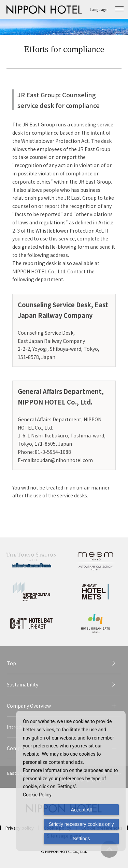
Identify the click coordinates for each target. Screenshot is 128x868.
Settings (81, 839)
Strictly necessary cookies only (81, 824)
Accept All (81, 810)
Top (11, 663)
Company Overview (29, 706)
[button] (119, 9)
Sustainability (23, 684)
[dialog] (71, 781)
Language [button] (99, 9)
